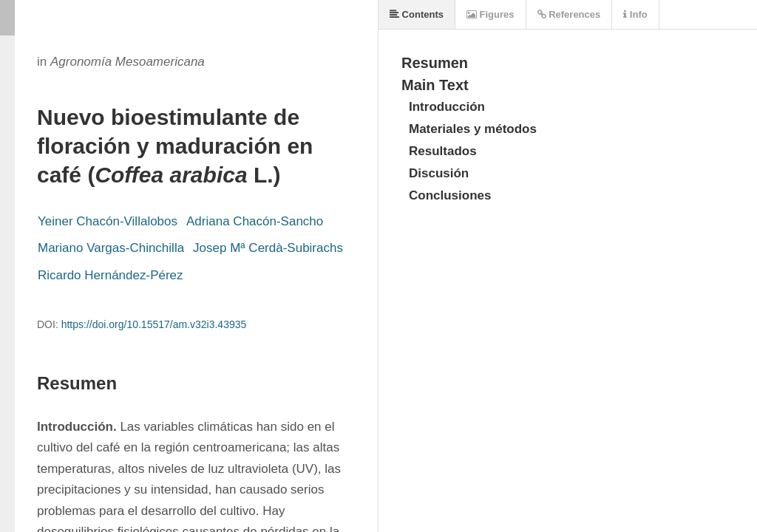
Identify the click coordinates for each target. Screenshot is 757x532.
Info (635, 14)
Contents (417, 14)
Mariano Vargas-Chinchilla (111, 248)
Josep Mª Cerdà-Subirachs (268, 248)
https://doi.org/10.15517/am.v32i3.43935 (154, 324)
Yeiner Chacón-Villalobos (108, 221)
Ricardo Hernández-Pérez (111, 275)
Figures (490, 14)
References (569, 14)
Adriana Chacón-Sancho (255, 221)
